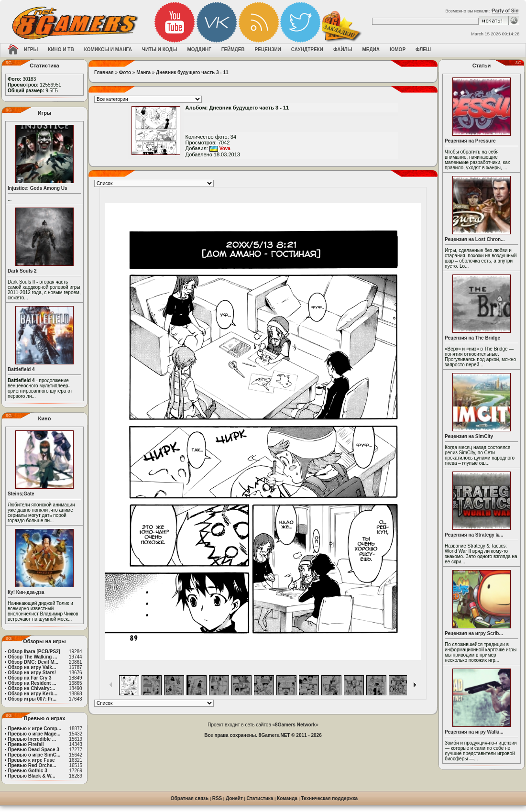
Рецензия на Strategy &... (474, 535)
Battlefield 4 (21, 369)
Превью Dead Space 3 (33, 750)
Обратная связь (190, 798)
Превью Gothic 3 (27, 771)
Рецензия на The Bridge (472, 338)
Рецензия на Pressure (470, 141)
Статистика (260, 798)
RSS (217, 798)
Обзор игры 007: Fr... (32, 699)
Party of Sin (505, 11)
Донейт (234, 798)
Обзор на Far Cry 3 (29, 678)
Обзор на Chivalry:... (31, 688)
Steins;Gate (21, 494)
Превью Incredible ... (32, 739)
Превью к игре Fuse (31, 760)
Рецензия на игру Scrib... (474, 633)
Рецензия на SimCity (469, 436)
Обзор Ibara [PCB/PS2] (34, 652)
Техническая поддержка (330, 798)
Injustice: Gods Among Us (38, 188)
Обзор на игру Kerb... (33, 694)
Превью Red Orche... (32, 765)
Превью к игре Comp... (34, 729)
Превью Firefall (26, 744)
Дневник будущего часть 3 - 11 (192, 72)
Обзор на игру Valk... (32, 667)
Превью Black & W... (31, 776)
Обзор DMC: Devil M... (33, 662)
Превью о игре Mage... (34, 734)
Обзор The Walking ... (32, 657)
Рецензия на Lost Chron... (475, 239)
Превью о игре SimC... (34, 755)
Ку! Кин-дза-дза (26, 592)
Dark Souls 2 (22, 271)
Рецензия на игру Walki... (474, 732)
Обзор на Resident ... (32, 683)
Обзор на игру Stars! (32, 673)
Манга (143, 72)
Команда (287, 798)
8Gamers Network (295, 725)
